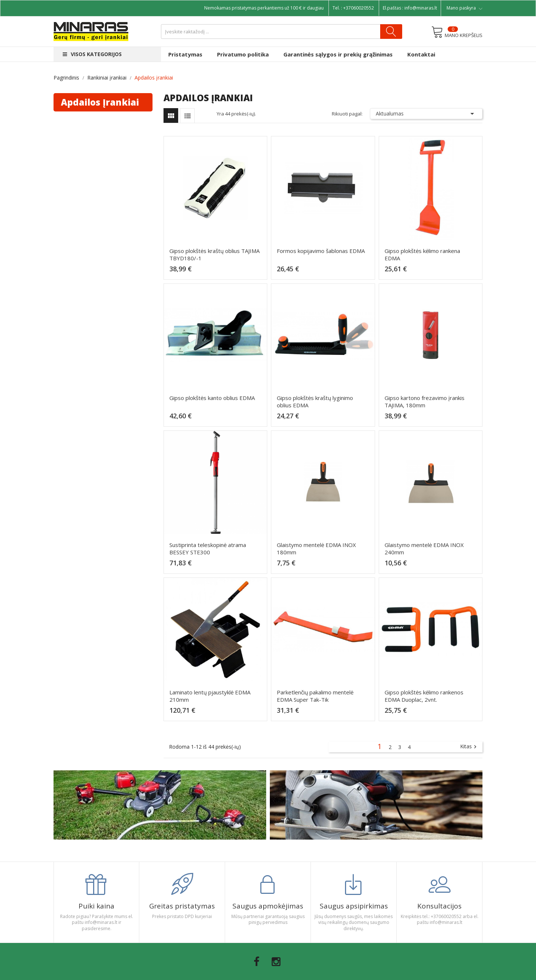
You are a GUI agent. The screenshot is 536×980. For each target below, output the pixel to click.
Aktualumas (426, 114)
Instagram (276, 962)
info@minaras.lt (421, 8)
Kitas (469, 747)
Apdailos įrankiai (100, 102)
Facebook (257, 962)
